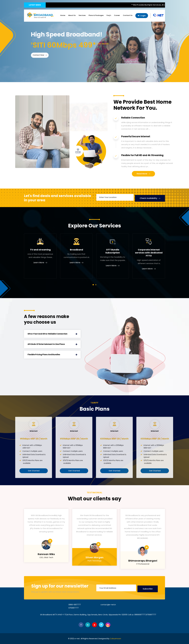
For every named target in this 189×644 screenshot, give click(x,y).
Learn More (39, 263)
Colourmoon (115, 639)
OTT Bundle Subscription (113, 251)
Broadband (76, 250)
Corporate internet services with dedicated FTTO (149, 253)
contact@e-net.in (108, 605)
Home (63, 15)
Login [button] (142, 16)
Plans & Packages (96, 15)
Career (117, 15)
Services (82, 15)
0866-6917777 (75, 605)
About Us (72, 15)
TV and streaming (40, 250)
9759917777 (74, 608)
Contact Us (128, 15)
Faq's (109, 15)
